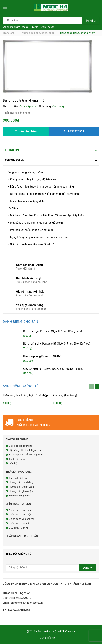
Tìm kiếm (90, 21)
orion (43, 27)
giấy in (35, 27)
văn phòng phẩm (11, 27)
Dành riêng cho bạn (20, 322)
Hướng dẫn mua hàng (21, 482)
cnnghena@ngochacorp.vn (27, 603)
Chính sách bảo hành (21, 510)
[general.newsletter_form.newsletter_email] (51, 568)
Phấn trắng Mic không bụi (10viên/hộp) (26, 395)
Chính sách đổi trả (19, 523)
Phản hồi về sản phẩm (16, 113)
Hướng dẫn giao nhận (21, 491)
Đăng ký (88, 568)
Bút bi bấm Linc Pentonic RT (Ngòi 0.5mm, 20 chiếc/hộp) (57, 344)
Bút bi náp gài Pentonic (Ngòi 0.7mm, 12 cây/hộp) (53, 331)
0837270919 (24, 598)
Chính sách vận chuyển (22, 519)
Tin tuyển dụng (17, 459)
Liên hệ (13, 463)
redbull (26, 27)
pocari (51, 27)
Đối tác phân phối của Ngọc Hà (26, 455)
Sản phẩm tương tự (20, 386)
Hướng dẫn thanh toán (21, 487)
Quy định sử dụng (19, 528)
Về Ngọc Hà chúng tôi (21, 446)
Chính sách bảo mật (20, 514)
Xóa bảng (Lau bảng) (65, 395)
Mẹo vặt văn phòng (20, 496)
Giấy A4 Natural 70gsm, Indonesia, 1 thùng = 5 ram (53, 369)
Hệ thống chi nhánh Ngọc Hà (25, 450)
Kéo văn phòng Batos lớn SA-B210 (43, 356)
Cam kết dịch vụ (18, 478)
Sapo (59, 638)
